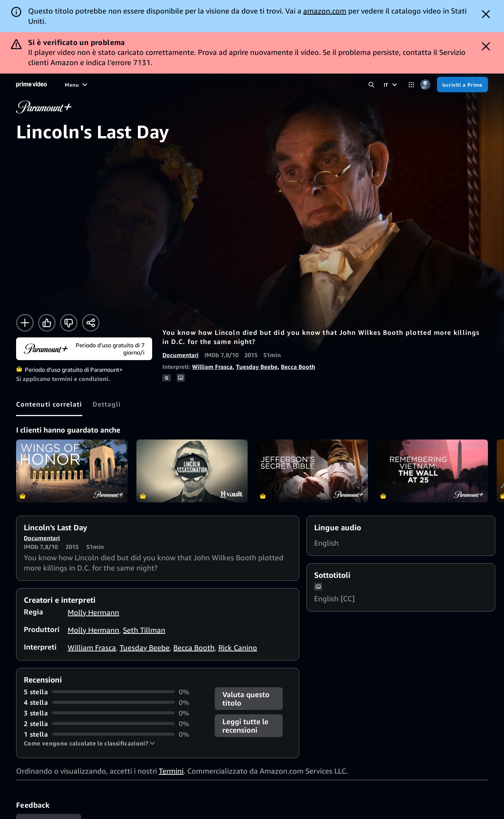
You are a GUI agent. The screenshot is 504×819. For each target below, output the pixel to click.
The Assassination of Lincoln (192, 471)
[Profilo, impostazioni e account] (426, 85)
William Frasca (212, 367)
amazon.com (325, 11)
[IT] (391, 85)
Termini (171, 771)
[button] (89, 743)
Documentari (180, 355)
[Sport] (146, 85)
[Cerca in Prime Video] (371, 85)
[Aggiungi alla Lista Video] (25, 323)
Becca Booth (298, 367)
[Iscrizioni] (281, 85)
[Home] (31, 85)
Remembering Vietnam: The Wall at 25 (432, 471)
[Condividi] (91, 323)
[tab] (49, 404)
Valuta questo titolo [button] (246, 699)
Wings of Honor (72, 471)
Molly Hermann (93, 612)
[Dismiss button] (486, 14)
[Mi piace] (47, 323)
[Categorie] (411, 85)
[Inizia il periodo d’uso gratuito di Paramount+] (84, 349)
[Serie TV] (118, 85)
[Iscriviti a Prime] (462, 85)
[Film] (91, 85)
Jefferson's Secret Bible (312, 471)
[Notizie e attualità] (188, 85)
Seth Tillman (144, 630)
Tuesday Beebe (257, 367)
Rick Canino (238, 648)
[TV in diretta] (237, 85)
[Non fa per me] (69, 323)
